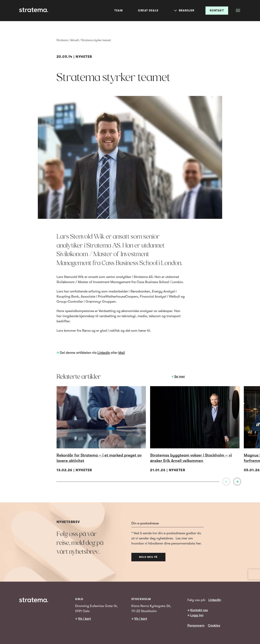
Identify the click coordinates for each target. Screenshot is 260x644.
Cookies (214, 626)
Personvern (196, 626)
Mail (122, 353)
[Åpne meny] (238, 10)
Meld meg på (148, 557)
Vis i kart (84, 619)
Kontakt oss (199, 610)
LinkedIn (104, 353)
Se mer (180, 377)
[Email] (167, 523)
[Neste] (237, 482)
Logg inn (197, 615)
